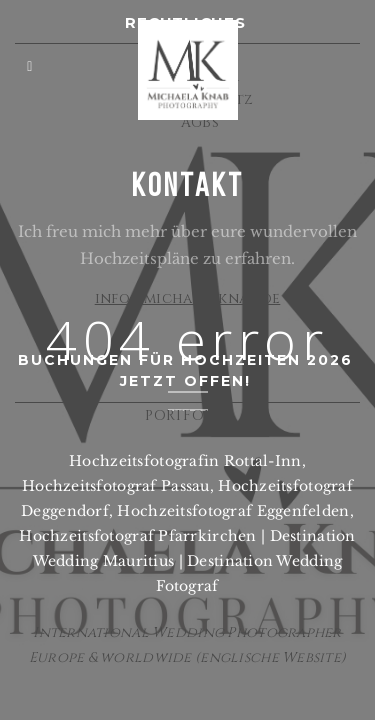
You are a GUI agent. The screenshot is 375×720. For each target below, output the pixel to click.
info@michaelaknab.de (188, 298)
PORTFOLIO (187, 415)
